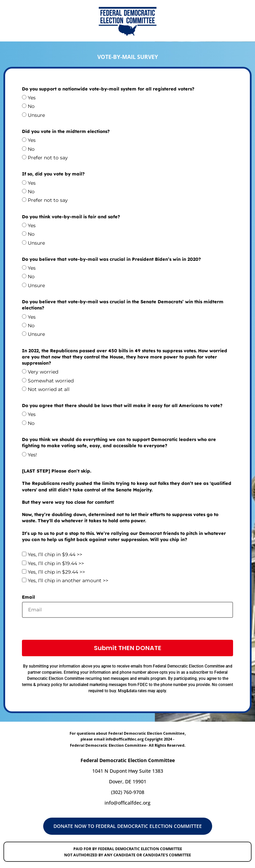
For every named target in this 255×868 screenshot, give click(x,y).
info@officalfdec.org (127, 803)
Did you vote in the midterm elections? (66, 131)
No (31, 107)
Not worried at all (49, 389)
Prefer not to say (48, 158)
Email (28, 597)
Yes (32, 98)
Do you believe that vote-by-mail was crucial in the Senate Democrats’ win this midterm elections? (123, 305)
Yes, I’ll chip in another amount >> (68, 581)
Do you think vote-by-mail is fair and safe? (71, 217)
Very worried (43, 372)
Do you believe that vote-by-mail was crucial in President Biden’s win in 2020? (111, 259)
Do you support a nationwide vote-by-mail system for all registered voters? (108, 89)
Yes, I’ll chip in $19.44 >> (56, 563)
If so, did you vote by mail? (53, 174)
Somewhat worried (51, 381)
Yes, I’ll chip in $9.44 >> (55, 555)
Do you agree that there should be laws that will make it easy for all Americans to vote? (122, 405)
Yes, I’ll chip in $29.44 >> (56, 572)
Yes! (32, 455)
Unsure (36, 115)
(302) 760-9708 (128, 792)
